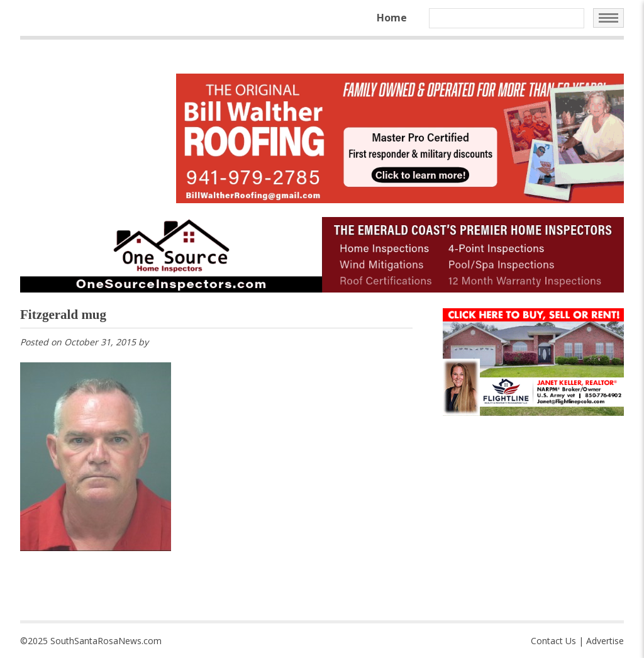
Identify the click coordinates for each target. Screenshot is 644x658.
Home (392, 18)
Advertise (605, 641)
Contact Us (553, 641)
